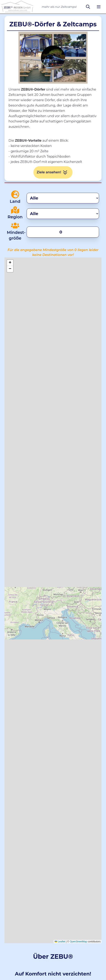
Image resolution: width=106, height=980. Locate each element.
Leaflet (60, 942)
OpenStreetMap (78, 942)
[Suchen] (88, 7)
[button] (10, 263)
